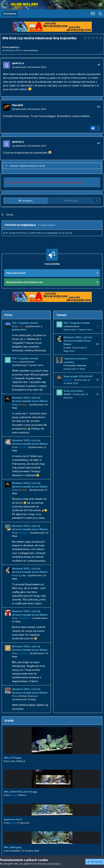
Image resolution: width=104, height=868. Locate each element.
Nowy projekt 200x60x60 (78, 376)
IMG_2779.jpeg (13, 758)
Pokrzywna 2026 (16, 273)
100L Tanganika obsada (25, 323)
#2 (99, 107)
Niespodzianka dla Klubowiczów (24, 282)
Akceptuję (95, 862)
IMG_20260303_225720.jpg (20, 792)
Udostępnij (26, 200)
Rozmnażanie (31, 50)
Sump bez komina (73, 391)
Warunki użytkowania (49, 864)
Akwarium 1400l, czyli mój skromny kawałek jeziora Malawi (78, 341)
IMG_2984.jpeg (13, 847)
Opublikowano (29, 67)
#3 (99, 143)
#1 (99, 65)
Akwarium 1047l (13, 819)
